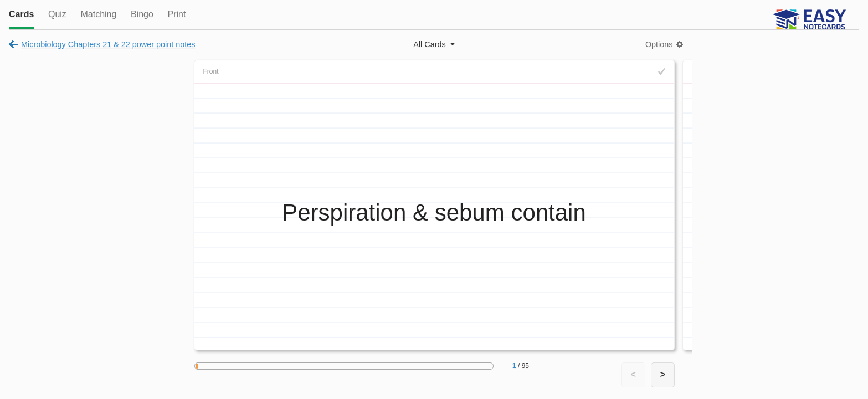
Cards (21, 14)
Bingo (142, 14)
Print (176, 14)
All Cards (429, 44)
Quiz (57, 14)
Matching (98, 14)
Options (659, 44)
